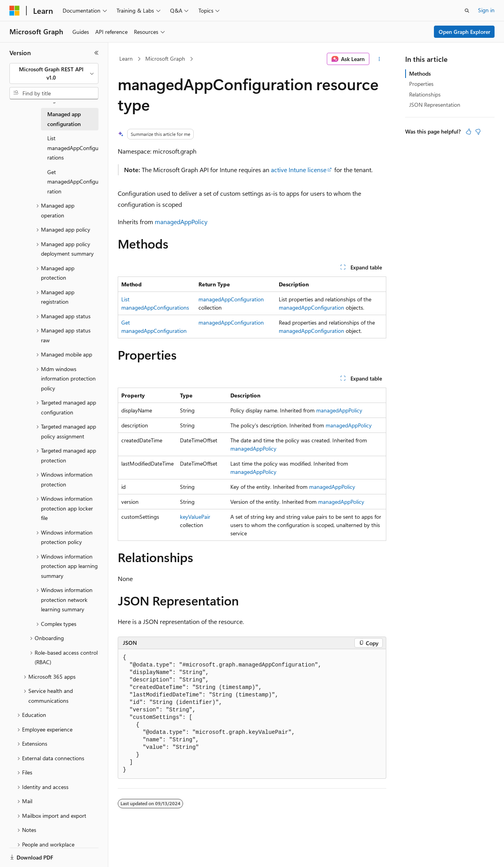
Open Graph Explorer (464, 32)
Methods (420, 73)
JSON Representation (435, 105)
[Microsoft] (15, 11)
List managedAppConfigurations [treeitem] (73, 148)
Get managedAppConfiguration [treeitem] (73, 182)
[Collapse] (96, 53)
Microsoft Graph (165, 58)
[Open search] (467, 11)
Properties (421, 84)
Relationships (425, 94)
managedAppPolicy (181, 222)
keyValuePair (195, 517)
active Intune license (299, 170)
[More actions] (379, 59)
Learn (126, 58)
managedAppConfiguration (231, 299)
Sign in (486, 10)
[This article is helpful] (469, 132)
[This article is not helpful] (478, 132)
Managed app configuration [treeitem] (64, 119)
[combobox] (54, 73)
